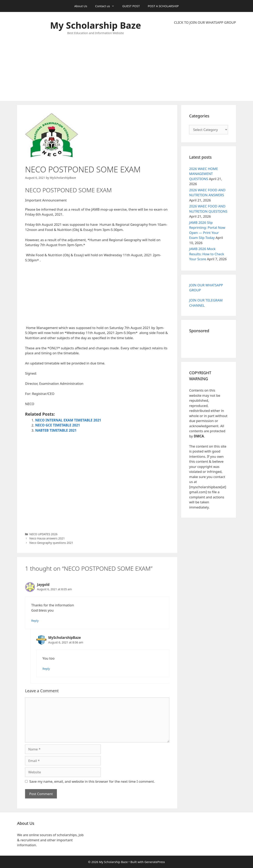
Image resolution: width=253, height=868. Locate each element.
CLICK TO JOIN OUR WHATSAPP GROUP (205, 22)
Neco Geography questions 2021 (51, 543)
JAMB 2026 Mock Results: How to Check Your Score (207, 254)
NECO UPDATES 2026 (43, 534)
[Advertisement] (205, 63)
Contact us (107, 6)
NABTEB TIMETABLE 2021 (56, 430)
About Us (81, 6)
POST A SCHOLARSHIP (163, 6)
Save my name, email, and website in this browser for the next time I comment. (92, 781)
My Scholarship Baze (96, 25)
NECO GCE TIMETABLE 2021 (58, 425)
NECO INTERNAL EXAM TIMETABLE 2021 (68, 420)
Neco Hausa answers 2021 (47, 538)
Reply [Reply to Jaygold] (35, 621)
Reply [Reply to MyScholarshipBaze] (46, 669)
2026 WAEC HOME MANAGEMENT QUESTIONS (204, 174)
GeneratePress (155, 862)
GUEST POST (131, 6)
